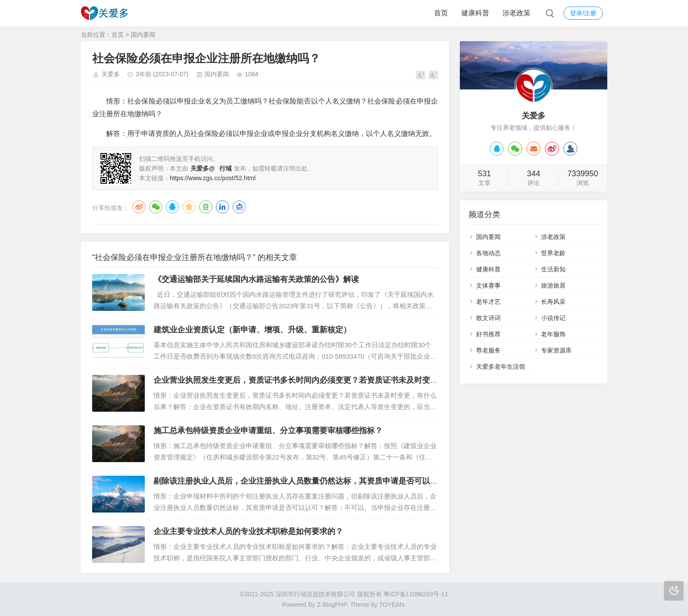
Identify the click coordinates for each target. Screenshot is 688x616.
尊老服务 (488, 350)
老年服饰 (553, 334)
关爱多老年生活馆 (501, 367)
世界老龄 (553, 253)
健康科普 (475, 13)
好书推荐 (488, 334)
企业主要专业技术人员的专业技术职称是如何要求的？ (248, 531)
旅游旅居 (553, 285)
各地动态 (488, 253)
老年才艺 (488, 302)
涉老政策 (516, 13)
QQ (172, 207)
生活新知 (553, 269)
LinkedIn (222, 207)
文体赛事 (488, 285)
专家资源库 (556, 350)
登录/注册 (583, 13)
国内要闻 (143, 35)
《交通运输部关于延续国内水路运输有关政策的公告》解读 (256, 279)
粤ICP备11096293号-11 (416, 594)
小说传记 (553, 318)
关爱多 (111, 74)
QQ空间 (189, 207)
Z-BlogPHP (332, 605)
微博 (139, 207)
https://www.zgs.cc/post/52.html (213, 178)
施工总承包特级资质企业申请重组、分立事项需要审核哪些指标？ (268, 431)
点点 (239, 207)
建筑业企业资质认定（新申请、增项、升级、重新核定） (252, 330)
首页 (441, 13)
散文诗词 (488, 318)
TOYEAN (392, 605)
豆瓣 (206, 207)
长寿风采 (553, 302)
